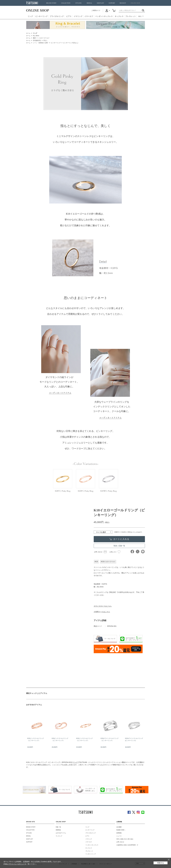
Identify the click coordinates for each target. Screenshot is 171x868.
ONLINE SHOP (135, 3)
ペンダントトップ (91, 854)
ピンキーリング (41, 16)
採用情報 (119, 833)
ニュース (119, 836)
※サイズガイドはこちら (103, 606)
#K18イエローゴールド (108, 562)
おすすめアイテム (61, 833)
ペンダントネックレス (104, 16)
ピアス (69, 16)
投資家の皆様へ (121, 830)
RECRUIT (123, 3)
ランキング (59, 836)
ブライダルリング (57, 16)
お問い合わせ (98, 552)
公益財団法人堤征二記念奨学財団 (126, 845)
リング (30, 16)
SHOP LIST (100, 3)
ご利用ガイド (96, 10)
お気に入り (115, 552)
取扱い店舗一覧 (119, 546)
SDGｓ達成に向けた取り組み (125, 839)
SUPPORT (112, 3)
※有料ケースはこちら (102, 612)
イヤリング (78, 16)
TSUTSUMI (32, 3)
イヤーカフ (89, 16)
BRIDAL (89, 3)
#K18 (96, 562)
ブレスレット (131, 16)
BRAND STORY (51, 3)
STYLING (79, 3)
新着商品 (58, 830)
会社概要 (119, 827)
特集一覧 (58, 827)
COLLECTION (66, 3)
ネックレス (119, 16)
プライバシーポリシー (17, 864)
